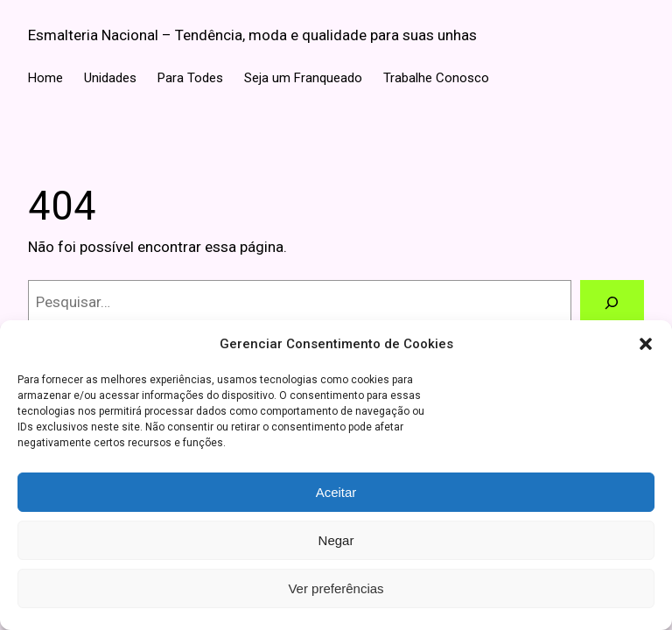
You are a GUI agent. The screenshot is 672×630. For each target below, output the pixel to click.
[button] (646, 344)
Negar (336, 540)
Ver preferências (336, 588)
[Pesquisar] (612, 302)
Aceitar (336, 492)
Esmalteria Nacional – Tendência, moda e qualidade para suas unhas (252, 35)
